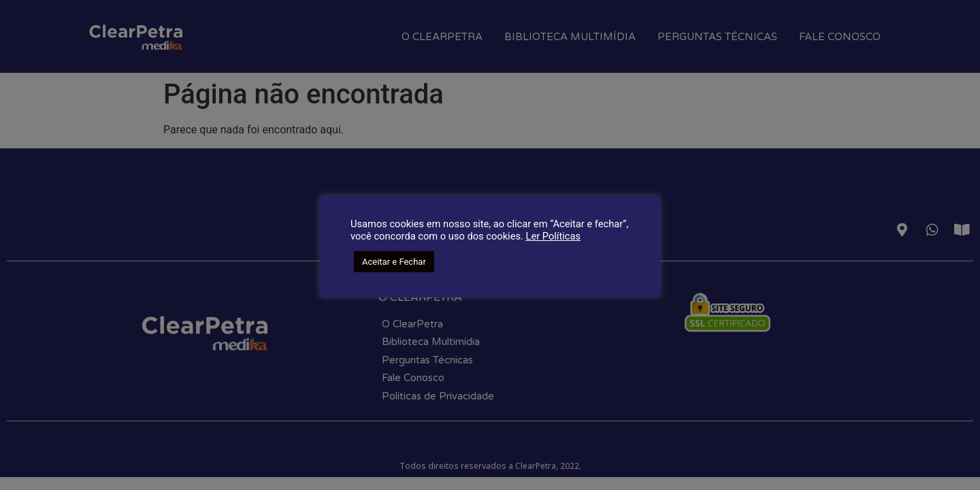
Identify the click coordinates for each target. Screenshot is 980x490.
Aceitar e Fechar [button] (394, 262)
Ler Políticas (553, 236)
